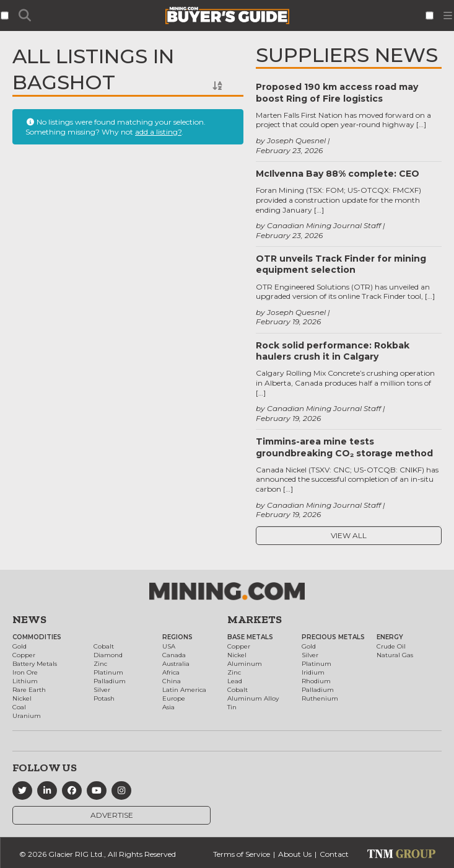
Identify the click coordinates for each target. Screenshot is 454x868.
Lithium (25, 681)
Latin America (184, 690)
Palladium (110, 681)
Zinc (100, 664)
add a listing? (158, 132)
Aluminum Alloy (253, 698)
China (172, 681)
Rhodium (316, 681)
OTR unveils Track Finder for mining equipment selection (341, 264)
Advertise (112, 815)
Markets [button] (255, 619)
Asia (168, 707)
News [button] (29, 619)
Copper (24, 655)
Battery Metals (35, 664)
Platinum (108, 672)
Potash (104, 698)
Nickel (22, 698)
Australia (176, 664)
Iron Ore (25, 672)
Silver (102, 690)
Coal (19, 707)
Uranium (27, 716)
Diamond (108, 655)
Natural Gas (395, 655)
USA (169, 646)
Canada (174, 655)
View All (349, 535)
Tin (232, 707)
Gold (20, 646)
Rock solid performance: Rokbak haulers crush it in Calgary (333, 351)
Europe (174, 698)
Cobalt (104, 646)
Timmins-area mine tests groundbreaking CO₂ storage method (344, 447)
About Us (295, 854)
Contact (334, 854)
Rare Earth (29, 690)
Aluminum (245, 664)
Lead (235, 681)
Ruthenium (320, 698)
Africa (171, 672)
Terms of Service (242, 854)
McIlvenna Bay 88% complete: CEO (338, 174)
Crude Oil (391, 646)
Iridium (313, 672)
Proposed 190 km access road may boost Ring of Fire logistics (337, 92)
